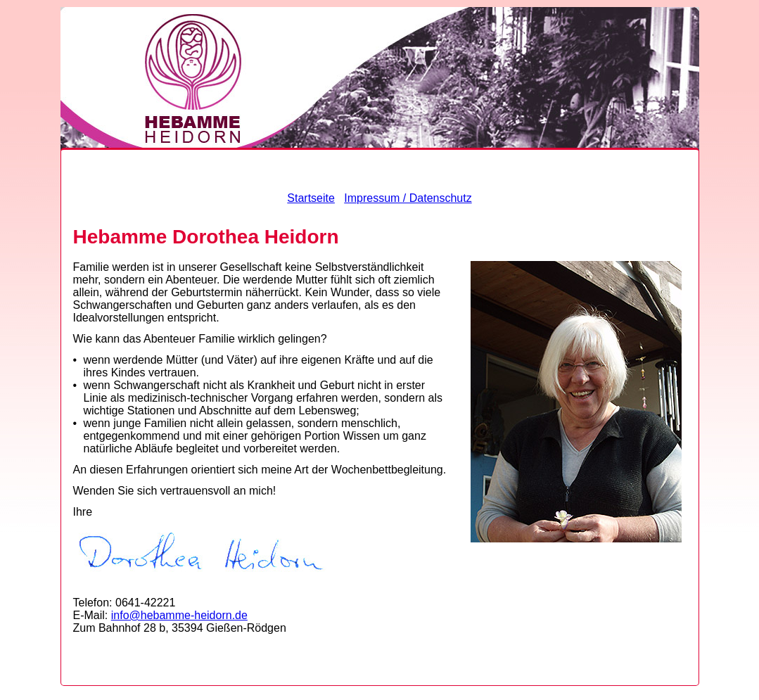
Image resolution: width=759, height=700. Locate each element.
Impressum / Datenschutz (408, 198)
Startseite (311, 198)
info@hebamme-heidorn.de (179, 615)
